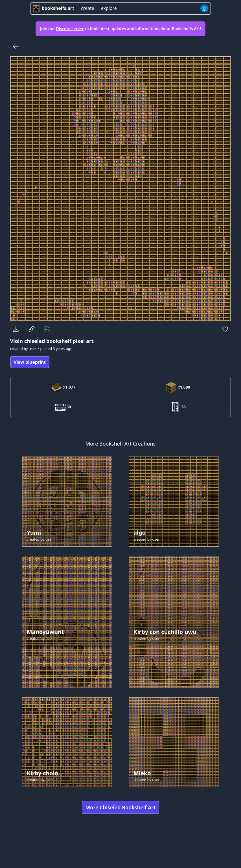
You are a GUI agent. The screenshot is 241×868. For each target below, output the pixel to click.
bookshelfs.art (53, 8)
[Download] (16, 329)
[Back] (16, 46)
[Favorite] (225, 329)
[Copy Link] (32, 329)
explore (109, 8)
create (88, 8)
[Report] (47, 329)
